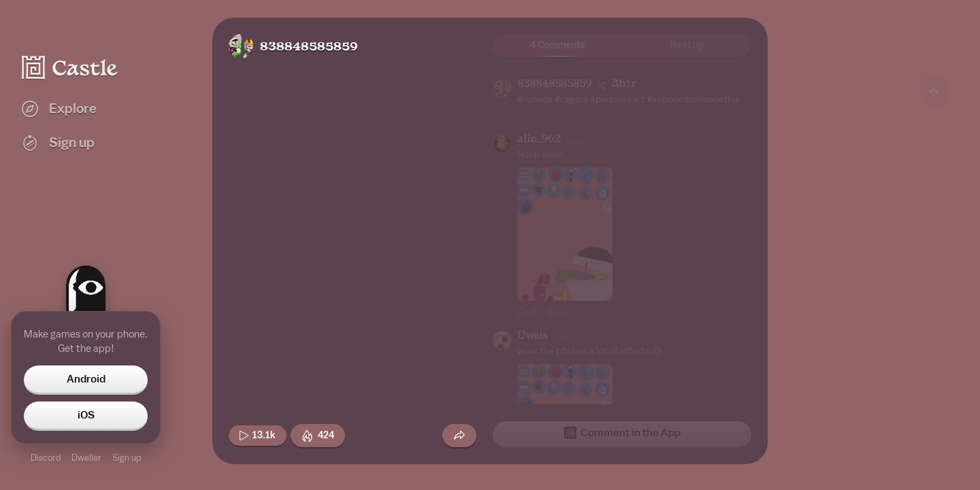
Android (86, 379)
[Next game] (934, 405)
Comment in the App (622, 433)
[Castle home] (70, 67)
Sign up (127, 458)
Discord (46, 458)
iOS (86, 415)
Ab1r (624, 85)
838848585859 (309, 47)
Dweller (86, 458)
